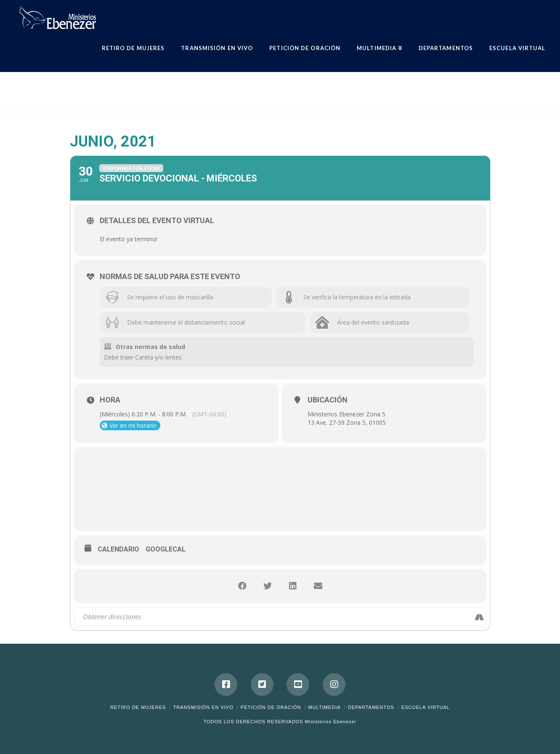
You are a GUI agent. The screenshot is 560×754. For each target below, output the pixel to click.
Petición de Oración (271, 707)
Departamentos (371, 707)
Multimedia (325, 707)
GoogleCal (166, 549)
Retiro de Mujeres (138, 707)
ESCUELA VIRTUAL (426, 707)
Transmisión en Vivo (203, 707)
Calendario (118, 549)
